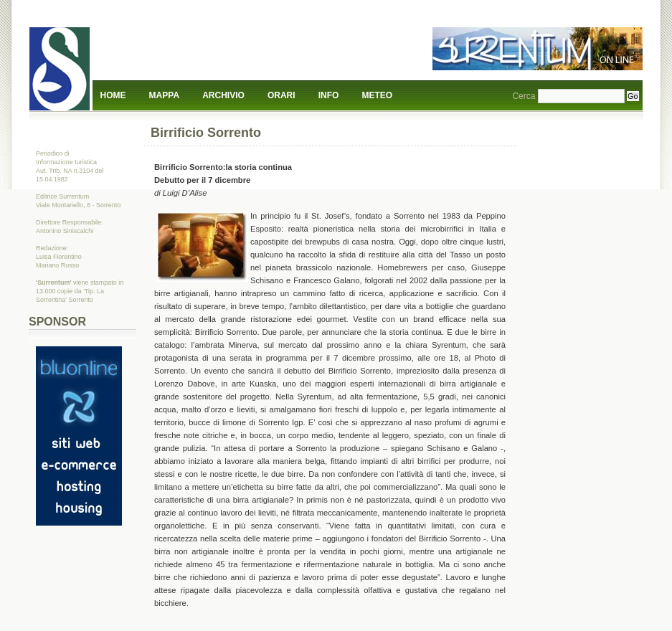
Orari (281, 95)
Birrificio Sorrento (206, 133)
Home (113, 95)
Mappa (164, 95)
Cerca (524, 96)
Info (329, 95)
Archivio (223, 95)
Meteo (378, 95)
